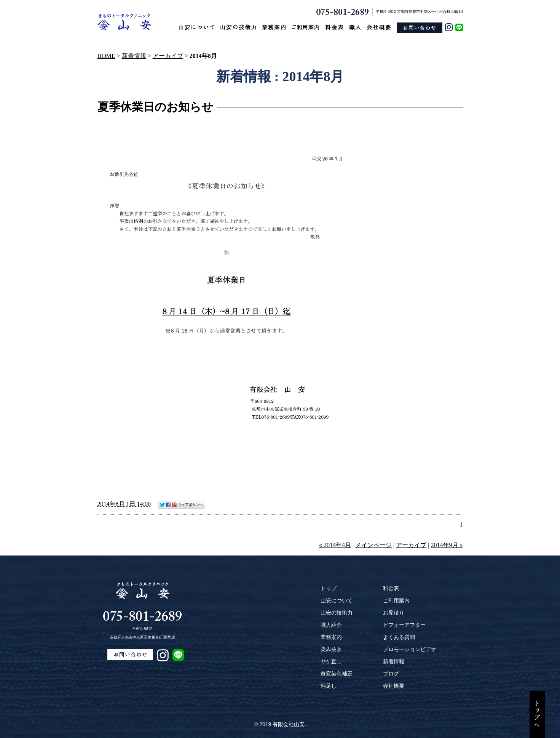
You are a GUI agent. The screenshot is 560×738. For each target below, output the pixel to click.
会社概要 (394, 686)
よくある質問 (399, 637)
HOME (106, 56)
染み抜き (331, 649)
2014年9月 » (447, 545)
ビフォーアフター (404, 625)
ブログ (391, 674)
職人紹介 (331, 625)
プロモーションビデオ (410, 649)
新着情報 (134, 56)
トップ (329, 588)
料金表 (391, 588)
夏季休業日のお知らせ (155, 107)
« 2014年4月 (335, 545)
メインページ (373, 545)
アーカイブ (168, 56)
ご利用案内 (396, 600)
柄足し (329, 686)
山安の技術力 (337, 613)
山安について (337, 600)
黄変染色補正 (337, 674)
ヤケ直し (331, 661)
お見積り (394, 613)
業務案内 (331, 637)
